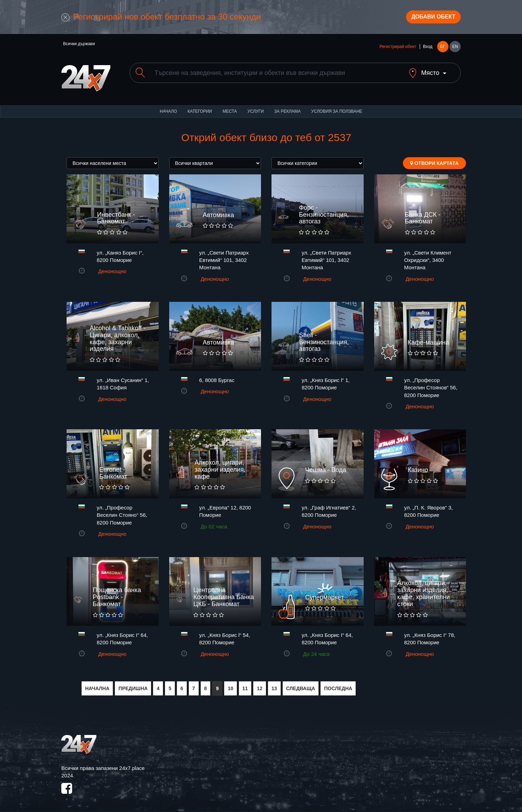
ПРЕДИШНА (133, 686)
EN (455, 50)
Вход (428, 50)
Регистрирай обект (398, 50)
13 (274, 686)
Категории (200, 109)
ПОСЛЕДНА (338, 686)
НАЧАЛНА (97, 686)
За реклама (287, 109)
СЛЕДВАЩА (301, 686)
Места (230, 109)
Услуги (256, 109)
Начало (168, 109)
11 (245, 686)
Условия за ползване (337, 109)
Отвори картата (434, 160)
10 (231, 686)
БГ (442, 50)
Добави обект (428, 19)
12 (260, 686)
